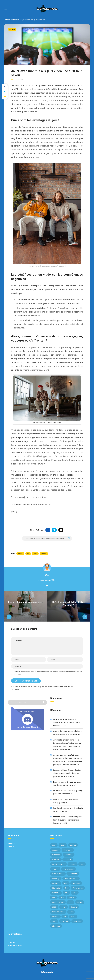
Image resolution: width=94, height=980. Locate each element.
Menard (57, 817)
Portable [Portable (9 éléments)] (56, 893)
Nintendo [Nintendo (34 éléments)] (56, 888)
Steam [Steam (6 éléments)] (74, 907)
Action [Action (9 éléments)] (73, 845)
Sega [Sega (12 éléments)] (80, 902)
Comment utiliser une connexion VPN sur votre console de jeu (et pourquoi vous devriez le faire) (68, 761)
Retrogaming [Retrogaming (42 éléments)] (58, 902)
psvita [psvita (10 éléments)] (72, 897)
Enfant (20, 554)
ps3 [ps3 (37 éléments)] (66, 893)
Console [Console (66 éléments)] (56, 859)
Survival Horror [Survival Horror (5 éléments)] (58, 912)
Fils (28, 554)
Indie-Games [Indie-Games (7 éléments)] (58, 874)
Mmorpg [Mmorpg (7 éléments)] (56, 878)
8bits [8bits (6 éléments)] (63, 845)
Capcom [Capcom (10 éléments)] (56, 855)
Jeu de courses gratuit (64, 755)
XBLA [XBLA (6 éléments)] (54, 921)
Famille (12, 29)
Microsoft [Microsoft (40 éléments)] (73, 874)
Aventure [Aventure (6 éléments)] (68, 850)
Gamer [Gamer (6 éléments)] (55, 869)
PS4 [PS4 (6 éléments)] (75, 893)
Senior (44, 554)
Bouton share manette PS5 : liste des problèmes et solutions (67, 773)
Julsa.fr (11, 847)
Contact (11, 942)
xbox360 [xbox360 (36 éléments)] (65, 921)
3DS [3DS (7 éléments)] (54, 845)
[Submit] (44, 702)
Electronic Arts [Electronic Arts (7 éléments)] (58, 864)
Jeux (35, 554)
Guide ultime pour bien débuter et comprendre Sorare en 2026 (67, 820)
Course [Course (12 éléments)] (68, 859)
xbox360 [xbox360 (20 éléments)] (77, 921)
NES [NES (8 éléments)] (66, 883)
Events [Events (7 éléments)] (73, 864)
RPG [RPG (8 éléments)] (70, 902)
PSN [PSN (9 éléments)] (62, 897)
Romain (57, 791)
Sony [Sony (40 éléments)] (64, 907)
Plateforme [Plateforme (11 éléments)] (78, 888)
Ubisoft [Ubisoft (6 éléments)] (55, 917)
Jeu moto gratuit (61, 740)
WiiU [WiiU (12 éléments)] (73, 917)
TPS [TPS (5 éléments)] (71, 912)
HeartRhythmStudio (62, 719)
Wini (47, 575)
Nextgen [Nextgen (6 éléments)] (76, 883)
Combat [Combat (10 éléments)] (69, 855)
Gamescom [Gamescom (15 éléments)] (68, 869)
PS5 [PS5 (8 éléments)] (54, 897)
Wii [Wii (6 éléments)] (65, 917)
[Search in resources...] (27, 702)
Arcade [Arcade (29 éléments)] (55, 850)
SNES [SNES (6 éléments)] (54, 907)
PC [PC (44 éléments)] (66, 888)
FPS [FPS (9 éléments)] (82, 864)
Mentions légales (15, 945)
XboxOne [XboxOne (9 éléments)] (56, 926)
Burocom (57, 782)
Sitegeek (12, 844)
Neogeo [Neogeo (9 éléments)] (56, 883)
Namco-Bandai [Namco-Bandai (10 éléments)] (71, 878)
